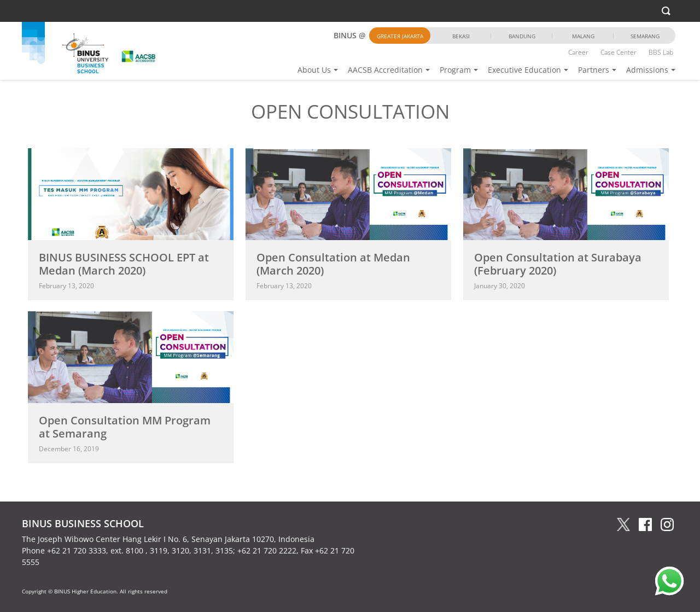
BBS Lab (661, 52)
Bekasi (461, 36)
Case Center (619, 52)
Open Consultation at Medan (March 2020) (333, 264)
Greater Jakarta (400, 36)
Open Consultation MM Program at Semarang (125, 427)
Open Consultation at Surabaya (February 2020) (558, 264)
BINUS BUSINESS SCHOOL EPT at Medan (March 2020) (124, 264)
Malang (583, 36)
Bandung (522, 36)
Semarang (645, 36)
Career (578, 52)
